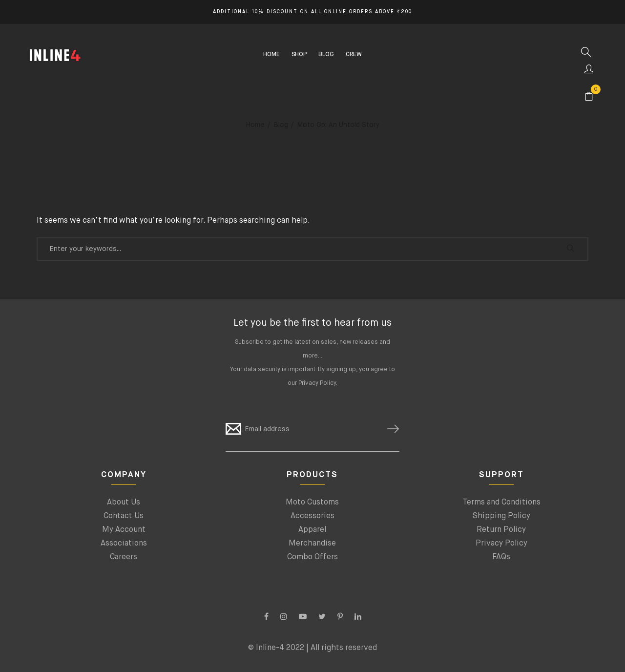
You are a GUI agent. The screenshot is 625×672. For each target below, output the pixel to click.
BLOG (326, 55)
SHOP (299, 55)
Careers (124, 557)
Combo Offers (312, 557)
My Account (124, 530)
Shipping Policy (501, 516)
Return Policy (501, 530)
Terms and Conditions (501, 503)
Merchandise (312, 544)
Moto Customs (312, 503)
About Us (124, 503)
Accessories (312, 516)
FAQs (501, 557)
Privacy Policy (317, 383)
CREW (354, 55)
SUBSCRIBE (389, 429)
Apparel (312, 530)
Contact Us (124, 516)
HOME (271, 55)
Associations (124, 544)
